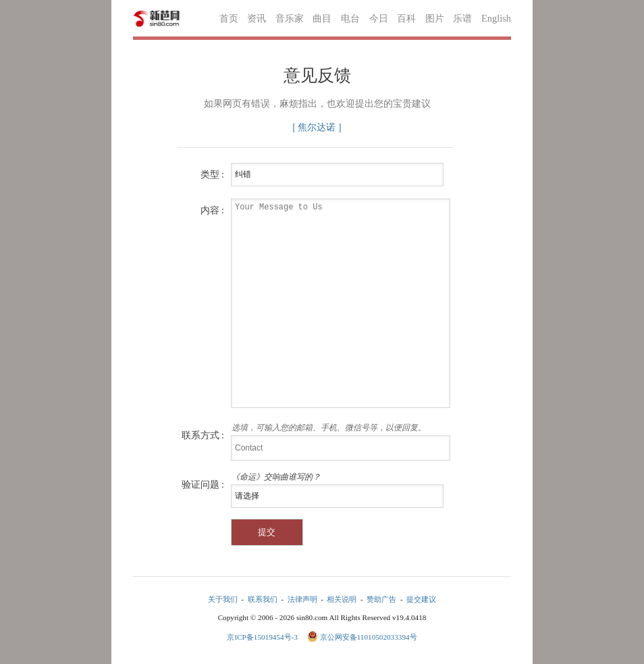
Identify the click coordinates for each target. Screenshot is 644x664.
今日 (379, 18)
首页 (229, 18)
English (496, 18)
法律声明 (302, 599)
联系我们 (263, 599)
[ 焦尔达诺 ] (317, 127)
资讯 (257, 18)
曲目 (322, 18)
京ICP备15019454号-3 (263, 637)
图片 (435, 18)
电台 (350, 18)
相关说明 (342, 599)
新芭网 (157, 19)
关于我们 (223, 599)
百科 (406, 18)
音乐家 (290, 18)
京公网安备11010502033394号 (369, 637)
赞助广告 (381, 599)
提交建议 (421, 599)
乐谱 (462, 18)
